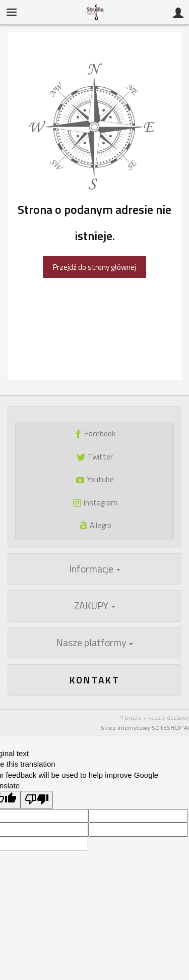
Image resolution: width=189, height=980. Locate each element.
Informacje (95, 569)
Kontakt (95, 680)
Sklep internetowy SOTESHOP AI (145, 728)
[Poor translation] (37, 800)
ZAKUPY (95, 606)
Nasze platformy (94, 643)
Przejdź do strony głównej (94, 267)
